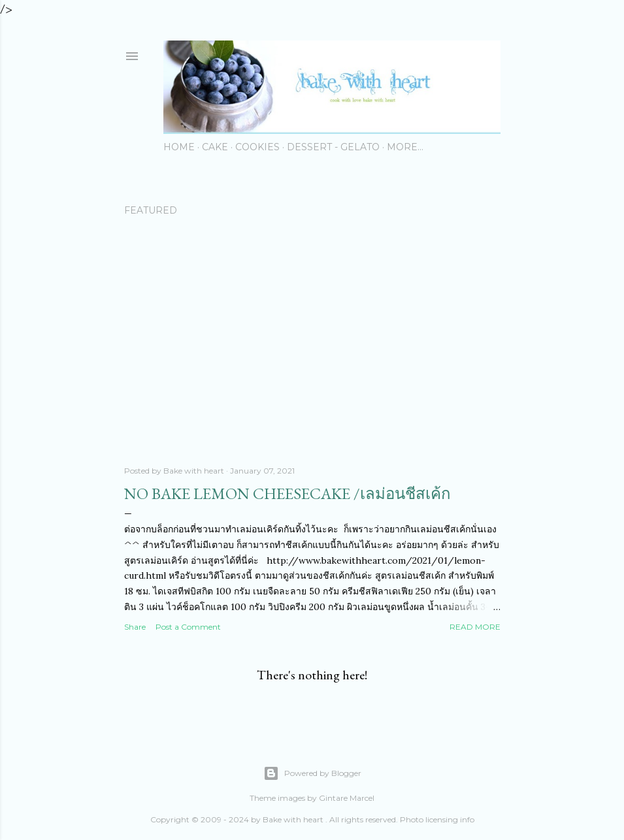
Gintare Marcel (347, 798)
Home (179, 147)
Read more (475, 627)
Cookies (257, 147)
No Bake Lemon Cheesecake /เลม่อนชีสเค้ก (287, 493)
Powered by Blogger (312, 773)
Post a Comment (188, 627)
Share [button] (135, 627)
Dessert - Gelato (333, 147)
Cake (215, 147)
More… (405, 147)
